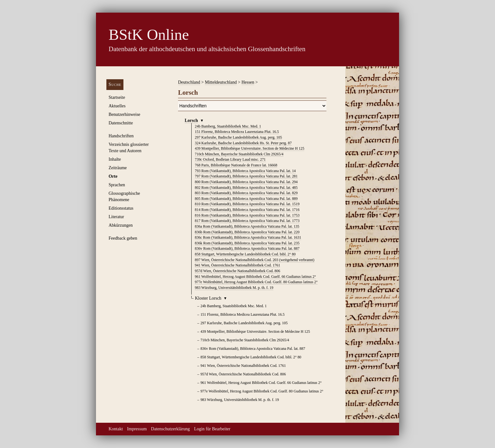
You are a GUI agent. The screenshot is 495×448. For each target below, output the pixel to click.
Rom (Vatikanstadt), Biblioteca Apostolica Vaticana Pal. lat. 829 (246, 193)
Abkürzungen (121, 225)
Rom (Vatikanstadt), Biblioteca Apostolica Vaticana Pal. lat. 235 (247, 243)
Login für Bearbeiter (212, 429)
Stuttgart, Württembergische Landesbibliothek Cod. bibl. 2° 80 (245, 254)
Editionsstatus (121, 208)
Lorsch (191, 120)
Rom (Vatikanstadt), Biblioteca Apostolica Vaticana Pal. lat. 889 (246, 199)
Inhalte (115, 159)
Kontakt (116, 429)
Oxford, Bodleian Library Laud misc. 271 (230, 159)
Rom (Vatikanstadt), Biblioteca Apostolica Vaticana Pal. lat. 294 (246, 182)
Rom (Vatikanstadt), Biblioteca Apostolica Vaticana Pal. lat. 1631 (248, 237)
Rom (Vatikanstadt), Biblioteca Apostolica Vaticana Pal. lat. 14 (245, 171)
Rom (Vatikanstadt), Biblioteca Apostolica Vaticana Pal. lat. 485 (246, 188)
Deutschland (189, 82)
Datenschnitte (121, 123)
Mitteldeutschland (221, 82)
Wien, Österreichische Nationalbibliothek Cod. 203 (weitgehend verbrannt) (255, 260)
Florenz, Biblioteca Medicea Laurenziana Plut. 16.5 (237, 132)
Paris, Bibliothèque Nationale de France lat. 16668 (236, 165)
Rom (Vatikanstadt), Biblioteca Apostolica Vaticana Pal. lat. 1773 (247, 221)
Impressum (137, 429)
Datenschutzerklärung (170, 429)
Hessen (248, 82)
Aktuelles (117, 106)
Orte (113, 176)
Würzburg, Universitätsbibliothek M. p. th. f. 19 (234, 288)
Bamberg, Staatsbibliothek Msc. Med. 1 (228, 126)
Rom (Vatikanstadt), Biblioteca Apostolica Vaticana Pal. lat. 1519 (247, 204)
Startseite (117, 97)
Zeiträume (118, 168)
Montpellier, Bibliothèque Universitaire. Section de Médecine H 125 (250, 148)
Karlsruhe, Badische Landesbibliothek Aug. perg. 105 (238, 137)
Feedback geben (123, 238)
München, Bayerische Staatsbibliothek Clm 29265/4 (239, 154)
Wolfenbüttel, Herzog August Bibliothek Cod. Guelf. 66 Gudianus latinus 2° (255, 277)
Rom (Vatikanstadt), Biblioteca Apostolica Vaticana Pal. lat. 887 (247, 248)
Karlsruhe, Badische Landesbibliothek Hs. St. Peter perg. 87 (243, 143)
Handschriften (121, 136)
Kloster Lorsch (208, 298)
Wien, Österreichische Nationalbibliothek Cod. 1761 (237, 265)
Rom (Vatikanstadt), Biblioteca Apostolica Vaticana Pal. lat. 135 (247, 226)
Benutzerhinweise (124, 114)
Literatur (116, 217)
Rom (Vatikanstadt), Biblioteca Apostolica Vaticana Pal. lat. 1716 (247, 210)
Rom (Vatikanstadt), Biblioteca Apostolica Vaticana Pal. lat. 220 (247, 232)
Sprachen (117, 185)
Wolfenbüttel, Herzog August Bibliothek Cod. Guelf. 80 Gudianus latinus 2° (256, 282)
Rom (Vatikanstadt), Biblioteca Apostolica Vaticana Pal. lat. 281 (246, 176)
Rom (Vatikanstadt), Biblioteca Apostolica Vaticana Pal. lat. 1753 (247, 215)
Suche (115, 84)
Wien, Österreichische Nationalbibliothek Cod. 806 (237, 271)
